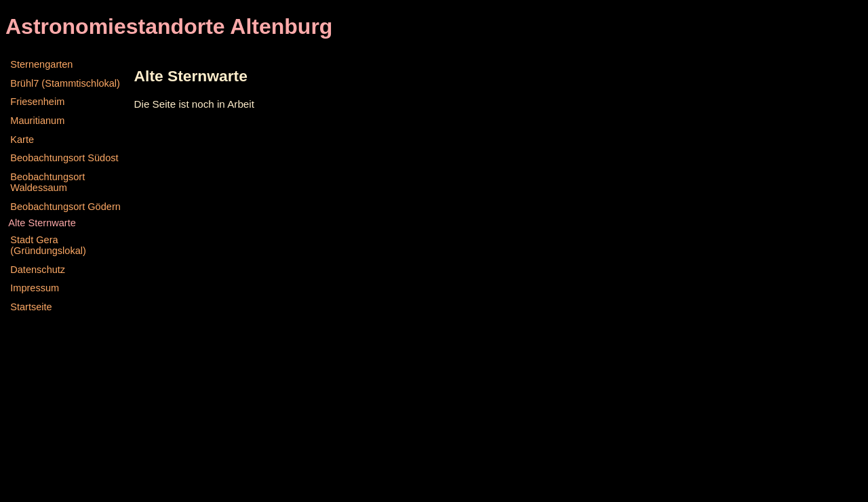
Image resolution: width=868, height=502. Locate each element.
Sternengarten (41, 64)
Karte (22, 140)
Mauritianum (37, 121)
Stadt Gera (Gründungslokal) (48, 245)
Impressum (35, 288)
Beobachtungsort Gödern (65, 207)
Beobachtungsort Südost (64, 158)
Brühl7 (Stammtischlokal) (65, 83)
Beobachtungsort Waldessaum (47, 182)
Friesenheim (37, 102)
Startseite (31, 307)
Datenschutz (38, 270)
